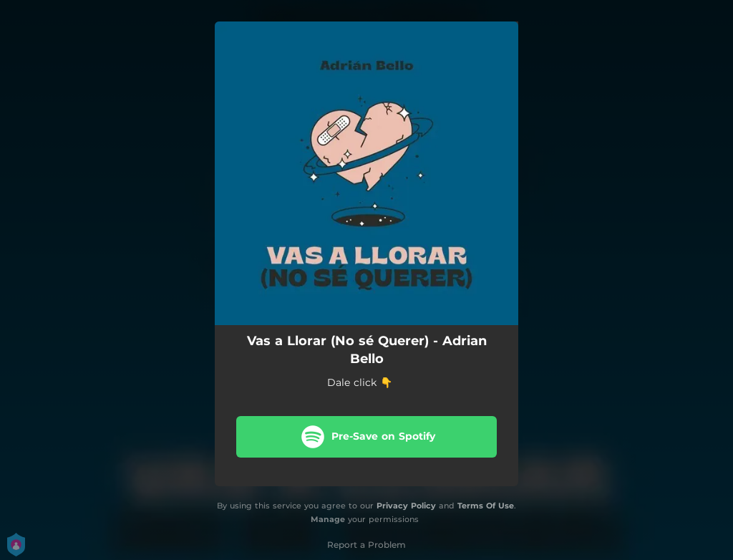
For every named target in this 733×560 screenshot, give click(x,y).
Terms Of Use (486, 506)
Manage (328, 519)
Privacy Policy (406, 506)
